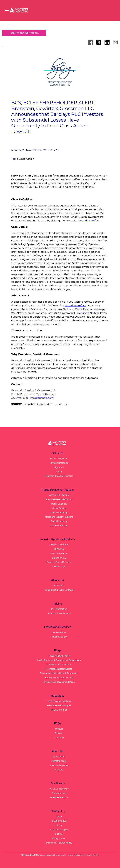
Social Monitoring (59, 521)
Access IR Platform (59, 545)
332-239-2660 (91, 313)
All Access (59, 586)
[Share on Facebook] (91, 42)
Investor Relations (59, 765)
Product (59, 729)
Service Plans (59, 632)
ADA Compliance (59, 553)
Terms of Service (75, 855)
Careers (59, 770)
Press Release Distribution (59, 499)
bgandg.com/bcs (89, 221)
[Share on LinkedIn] (107, 42)
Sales (59, 825)
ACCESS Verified (59, 526)
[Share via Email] (115, 42)
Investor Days (59, 566)
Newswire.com (59, 793)
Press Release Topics (59, 656)
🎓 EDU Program (59, 710)
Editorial (59, 834)
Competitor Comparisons (59, 664)
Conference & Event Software (59, 590)
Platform (59, 733)
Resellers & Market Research (59, 476)
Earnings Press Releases (59, 562)
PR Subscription (59, 609)
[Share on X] (99, 42)
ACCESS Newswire (59, 789)
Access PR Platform (59, 495)
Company (59, 738)
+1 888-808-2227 (59, 821)
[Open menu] (7, 10)
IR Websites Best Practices (59, 669)
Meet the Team (59, 761)
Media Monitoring (59, 512)
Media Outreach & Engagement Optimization (59, 660)
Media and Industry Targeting (59, 517)
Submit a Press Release (59, 613)
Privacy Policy (92, 855)
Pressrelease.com (59, 797)
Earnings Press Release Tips (59, 678)
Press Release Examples (59, 705)
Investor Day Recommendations (59, 682)
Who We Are (59, 757)
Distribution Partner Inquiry (59, 843)
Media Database (59, 504)
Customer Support (59, 830)
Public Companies (59, 459)
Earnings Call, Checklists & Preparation (59, 673)
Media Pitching (59, 508)
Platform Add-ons (59, 637)
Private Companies (59, 463)
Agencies (59, 467)
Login (59, 817)
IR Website (59, 549)
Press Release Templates (59, 701)
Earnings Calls (59, 558)
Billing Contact (59, 838)
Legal (59, 472)
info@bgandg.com (42, 398)
